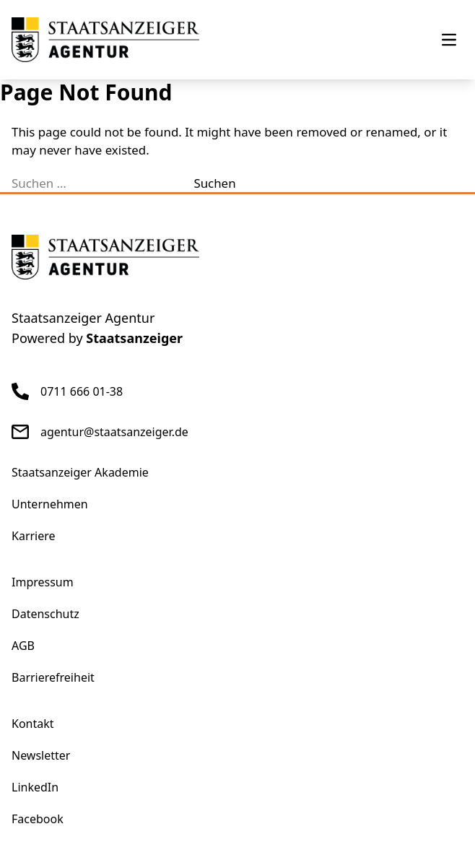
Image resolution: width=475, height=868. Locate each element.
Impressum (43, 582)
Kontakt (33, 724)
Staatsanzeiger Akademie (80, 472)
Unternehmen (50, 504)
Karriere (34, 536)
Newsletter (41, 755)
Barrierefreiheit (53, 677)
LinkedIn (35, 787)
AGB (23, 646)
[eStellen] (105, 40)
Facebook (38, 819)
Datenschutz (45, 614)
